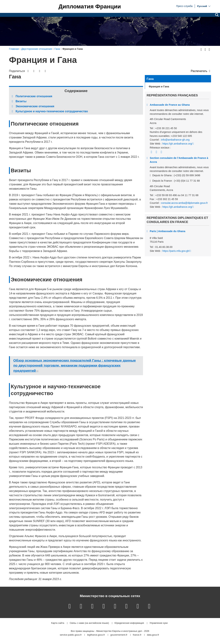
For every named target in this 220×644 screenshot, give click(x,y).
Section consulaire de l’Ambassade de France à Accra (179, 160)
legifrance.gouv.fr (96, 635)
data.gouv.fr (153, 635)
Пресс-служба (184, 6)
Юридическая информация (129, 623)
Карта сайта (58, 623)
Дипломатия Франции (90, 6)
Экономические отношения (35, 106)
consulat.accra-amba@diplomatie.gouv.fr (184, 203)
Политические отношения (34, 96)
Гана (150, 79)
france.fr (137, 635)
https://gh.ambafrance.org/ (177, 144)
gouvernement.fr (119, 635)
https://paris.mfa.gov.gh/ (176, 251)
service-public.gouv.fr (71, 635)
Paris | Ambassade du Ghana (168, 231)
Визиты (21, 101)
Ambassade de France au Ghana (170, 105)
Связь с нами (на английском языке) (89, 623)
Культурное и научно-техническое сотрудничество (52, 111)
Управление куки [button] (159, 623)
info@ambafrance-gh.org (175, 140)
